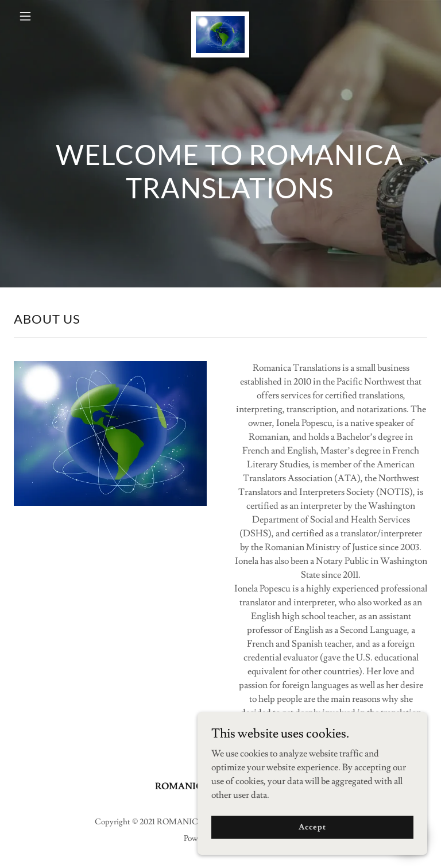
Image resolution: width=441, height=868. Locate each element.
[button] (33, 16)
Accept (312, 827)
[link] (220, 16)
